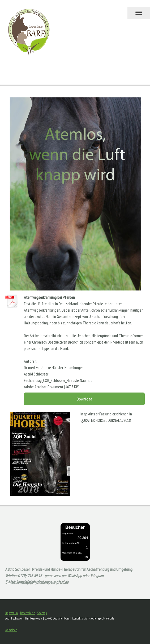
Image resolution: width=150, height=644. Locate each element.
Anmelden (11, 630)
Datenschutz (27, 613)
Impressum (12, 613)
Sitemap (42, 613)
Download (84, 399)
